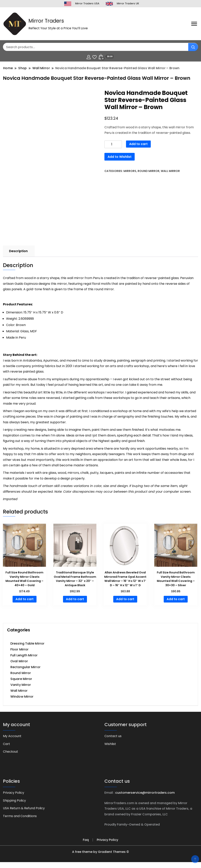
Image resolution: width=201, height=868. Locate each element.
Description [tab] (18, 251)
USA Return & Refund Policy (24, 808)
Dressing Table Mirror (27, 643)
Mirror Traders (46, 21)
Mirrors (130, 171)
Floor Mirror (19, 649)
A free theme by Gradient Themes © (100, 852)
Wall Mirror (170, 171)
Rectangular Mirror (25, 667)
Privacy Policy (14, 793)
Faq (86, 840)
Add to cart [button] (25, 599)
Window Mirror (22, 697)
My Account (12, 736)
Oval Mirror (19, 661)
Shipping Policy (14, 800)
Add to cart (138, 144)
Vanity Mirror (21, 685)
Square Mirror (21, 679)
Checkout (11, 752)
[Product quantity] (113, 144)
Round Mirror (148, 171)
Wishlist (110, 744)
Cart (6, 744)
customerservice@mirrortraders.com (145, 793)
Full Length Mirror (24, 655)
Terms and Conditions (20, 816)
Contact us (113, 736)
